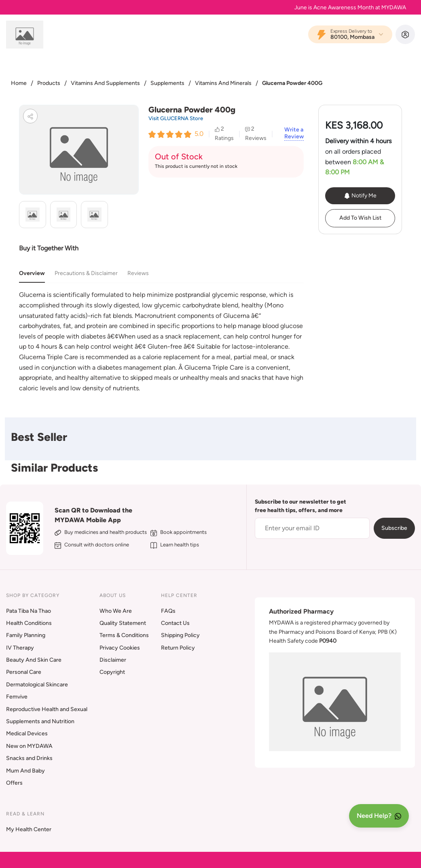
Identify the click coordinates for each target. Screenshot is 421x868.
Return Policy (178, 648)
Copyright (112, 672)
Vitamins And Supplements (105, 83)
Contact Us (175, 623)
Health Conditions (29, 623)
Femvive (17, 697)
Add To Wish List (360, 218)
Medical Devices (27, 734)
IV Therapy (20, 648)
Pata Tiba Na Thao (29, 611)
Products (49, 83)
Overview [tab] (32, 273)
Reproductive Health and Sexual (47, 709)
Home (19, 83)
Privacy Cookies (120, 648)
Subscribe (394, 528)
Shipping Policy (180, 635)
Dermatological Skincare (37, 685)
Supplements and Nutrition (40, 721)
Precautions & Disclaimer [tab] (86, 273)
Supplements (167, 83)
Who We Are (116, 611)
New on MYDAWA (29, 746)
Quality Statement (123, 623)
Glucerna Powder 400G (292, 83)
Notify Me (360, 196)
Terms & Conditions (124, 635)
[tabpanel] (161, 341)
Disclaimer (113, 660)
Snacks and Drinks (29, 758)
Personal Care (24, 672)
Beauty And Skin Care (34, 660)
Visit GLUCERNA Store (176, 118)
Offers (14, 783)
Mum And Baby (25, 771)
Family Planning (26, 635)
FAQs (168, 611)
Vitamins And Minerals (223, 83)
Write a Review (294, 133)
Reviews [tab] (138, 273)
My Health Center (29, 829)
